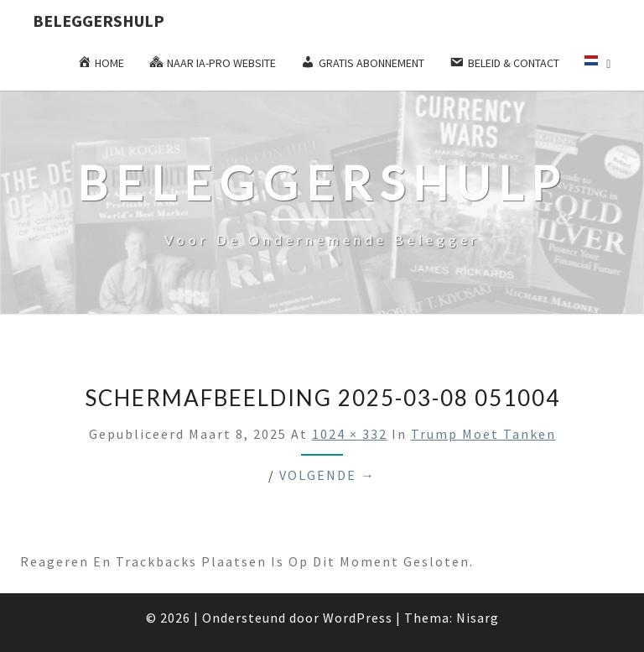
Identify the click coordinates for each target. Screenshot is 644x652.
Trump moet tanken (483, 434)
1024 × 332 (350, 434)
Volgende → (327, 475)
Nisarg (478, 618)
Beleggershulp (99, 21)
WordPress (358, 618)
